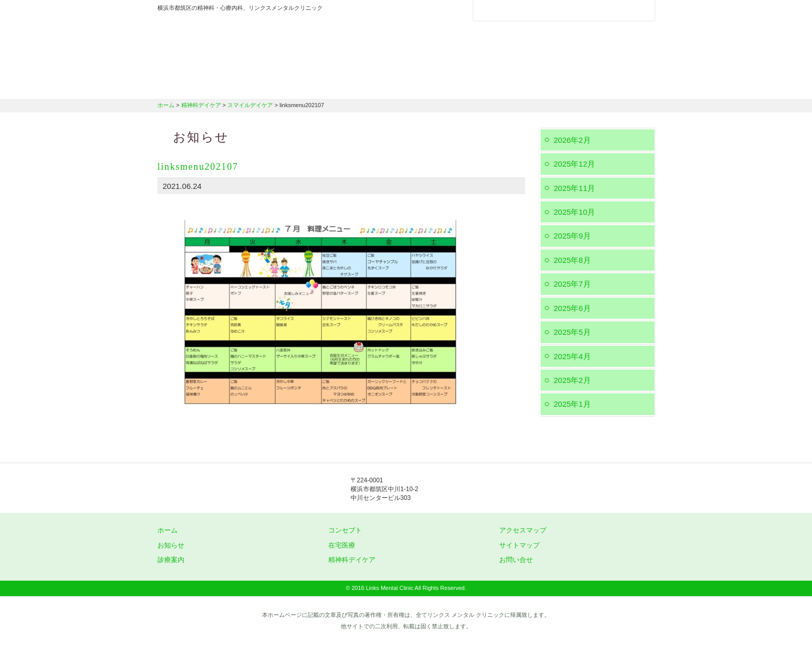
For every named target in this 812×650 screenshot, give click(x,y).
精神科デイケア (530, 85)
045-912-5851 (520, 490)
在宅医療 (454, 85)
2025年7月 (572, 284)
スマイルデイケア (250, 105)
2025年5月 (572, 332)
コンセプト (345, 530)
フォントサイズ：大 (643, 10)
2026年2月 (572, 140)
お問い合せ (516, 560)
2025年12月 (574, 164)
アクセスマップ (515, 10)
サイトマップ (519, 545)
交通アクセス (613, 85)
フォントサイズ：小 (612, 10)
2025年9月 (572, 236)
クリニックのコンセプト (289, 85)
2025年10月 (574, 212)
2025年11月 (574, 188)
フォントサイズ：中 (627, 10)
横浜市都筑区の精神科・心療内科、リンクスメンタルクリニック (261, 44)
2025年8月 (572, 260)
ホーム (196, 85)
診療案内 (381, 85)
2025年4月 (572, 356)
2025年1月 (572, 404)
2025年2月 (572, 380)
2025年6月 (572, 308)
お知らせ (171, 545)
